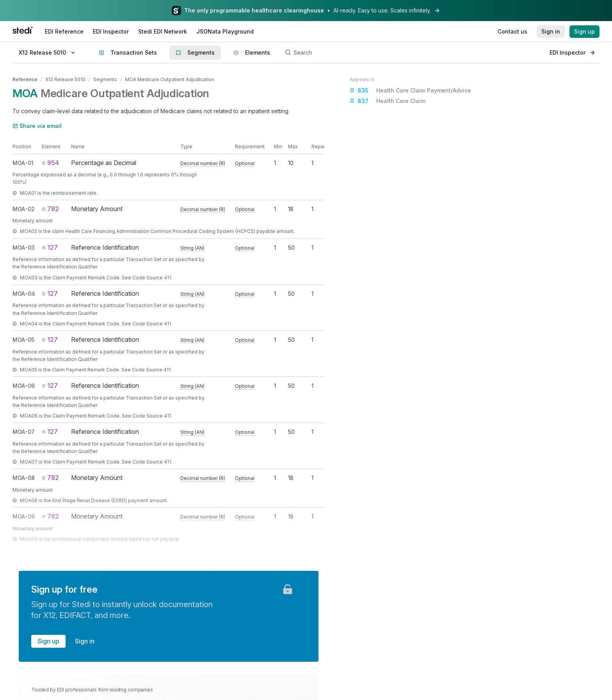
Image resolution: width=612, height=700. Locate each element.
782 (50, 209)
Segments (105, 79)
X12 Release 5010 (65, 79)
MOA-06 (24, 386)
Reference (25, 79)
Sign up (48, 641)
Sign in (85, 641)
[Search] (413, 53)
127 (50, 247)
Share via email (37, 126)
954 (50, 163)
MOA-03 (24, 248)
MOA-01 (23, 163)
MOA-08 (24, 478)
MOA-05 (23, 340)
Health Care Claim (388, 101)
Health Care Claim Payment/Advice (410, 91)
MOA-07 (24, 432)
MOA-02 (24, 209)
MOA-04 (24, 294)
